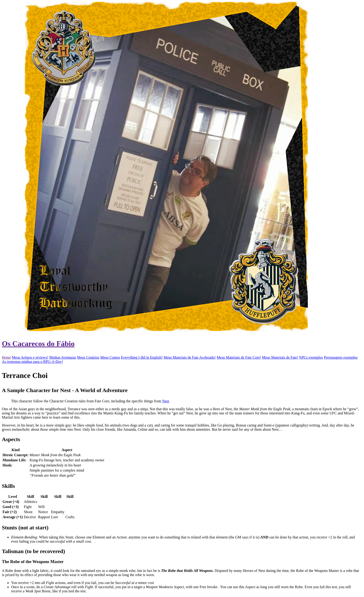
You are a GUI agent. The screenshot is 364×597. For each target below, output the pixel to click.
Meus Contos (110, 357)
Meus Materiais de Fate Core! (239, 357)
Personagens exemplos (341, 357)
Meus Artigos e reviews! (30, 357)
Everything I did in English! (142, 357)
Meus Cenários (88, 357)
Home (6, 357)
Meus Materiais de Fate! (280, 357)
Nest (165, 401)
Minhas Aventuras (63, 357)
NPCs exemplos (311, 357)
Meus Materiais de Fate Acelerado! (190, 357)
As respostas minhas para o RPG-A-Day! (32, 362)
